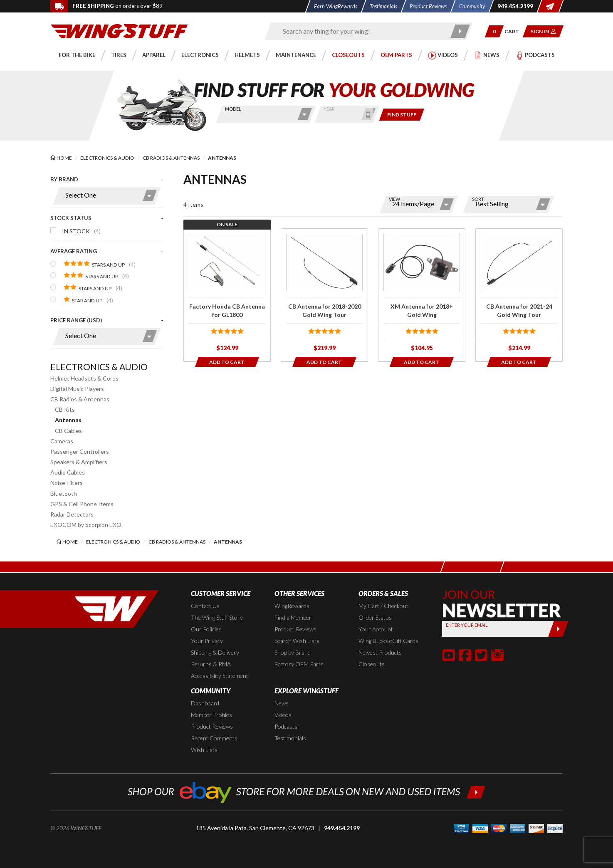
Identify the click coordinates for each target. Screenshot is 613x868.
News (282, 703)
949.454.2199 (342, 828)
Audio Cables (68, 472)
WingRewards (292, 606)
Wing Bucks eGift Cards (388, 641)
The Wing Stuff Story (217, 617)
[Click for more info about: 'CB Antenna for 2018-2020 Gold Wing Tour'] (324, 295)
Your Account (376, 629)
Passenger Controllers (80, 451)
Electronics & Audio (99, 367)
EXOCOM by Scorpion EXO (86, 525)
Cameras (62, 441)
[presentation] (107, 264)
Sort (478, 199)
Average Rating (74, 251)
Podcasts (286, 726)
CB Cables (68, 431)
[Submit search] (461, 31)
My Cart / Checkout (383, 606)
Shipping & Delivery (215, 652)
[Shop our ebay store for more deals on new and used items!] (307, 791)
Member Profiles (211, 715)
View (394, 199)
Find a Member (293, 617)
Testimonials (290, 738)
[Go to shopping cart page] (515, 31)
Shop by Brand (293, 652)
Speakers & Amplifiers (79, 462)
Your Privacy (207, 641)
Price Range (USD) (76, 320)
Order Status (375, 617)
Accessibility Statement (220, 676)
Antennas (68, 420)
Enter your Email (467, 625)
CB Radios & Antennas (80, 399)
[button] (494, 31)
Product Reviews (295, 629)
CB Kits (65, 409)
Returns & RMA (211, 664)
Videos (283, 715)
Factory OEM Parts (299, 664)
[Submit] (558, 629)
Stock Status (71, 218)
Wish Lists (204, 750)
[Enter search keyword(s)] (361, 31)
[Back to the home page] (119, 31)
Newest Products (380, 652)
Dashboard (205, 703)
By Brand (64, 179)
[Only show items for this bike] (402, 115)
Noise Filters (67, 483)
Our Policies (206, 629)
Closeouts (372, 664)
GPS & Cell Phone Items (82, 504)
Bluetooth (64, 493)
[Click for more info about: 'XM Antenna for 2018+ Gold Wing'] (422, 295)
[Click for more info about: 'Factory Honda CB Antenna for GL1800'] (227, 295)
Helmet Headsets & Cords (84, 378)
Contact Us (205, 606)
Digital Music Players (77, 389)
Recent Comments (214, 738)
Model (233, 109)
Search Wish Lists (297, 641)
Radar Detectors (72, 514)
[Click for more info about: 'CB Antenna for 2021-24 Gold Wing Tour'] (519, 295)
